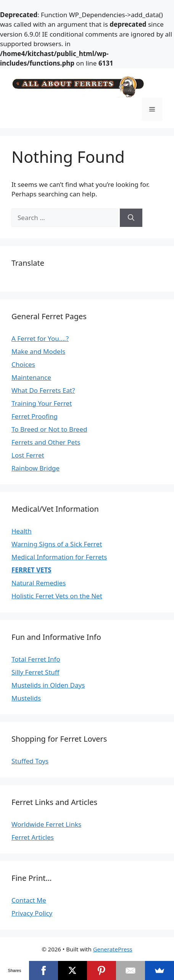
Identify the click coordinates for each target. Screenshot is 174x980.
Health (22, 531)
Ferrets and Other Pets (46, 442)
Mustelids (26, 698)
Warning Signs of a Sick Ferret (57, 544)
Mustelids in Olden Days (48, 685)
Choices (23, 364)
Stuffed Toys (30, 761)
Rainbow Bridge (35, 468)
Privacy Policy (32, 913)
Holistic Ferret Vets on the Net (57, 596)
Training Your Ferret (42, 403)
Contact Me (29, 900)
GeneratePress (113, 949)
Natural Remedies (39, 583)
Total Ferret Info (36, 659)
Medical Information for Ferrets (59, 557)
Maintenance (31, 377)
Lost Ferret (28, 455)
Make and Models (38, 351)
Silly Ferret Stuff (35, 672)
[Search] (131, 218)
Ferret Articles (33, 837)
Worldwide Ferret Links (46, 824)
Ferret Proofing (35, 416)
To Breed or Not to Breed (49, 429)
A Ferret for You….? (40, 338)
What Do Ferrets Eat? (43, 390)
